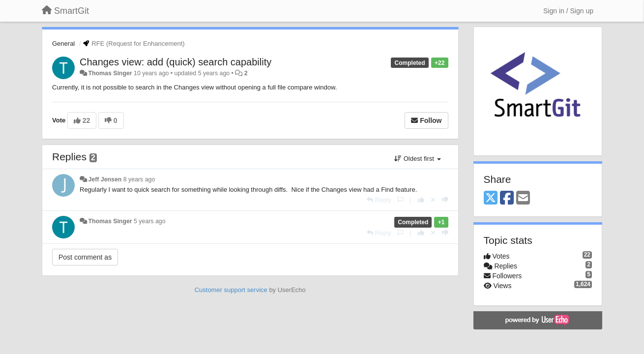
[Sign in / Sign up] (568, 11)
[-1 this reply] (445, 200)
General (63, 44)
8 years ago (139, 179)
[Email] (523, 198)
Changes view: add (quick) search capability (176, 62)
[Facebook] (507, 198)
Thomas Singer (110, 73)
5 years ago (150, 221)
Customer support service (231, 290)
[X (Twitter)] (491, 198)
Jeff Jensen (105, 179)
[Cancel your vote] (433, 200)
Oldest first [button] (417, 159)
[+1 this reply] (421, 200)
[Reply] (379, 200)
